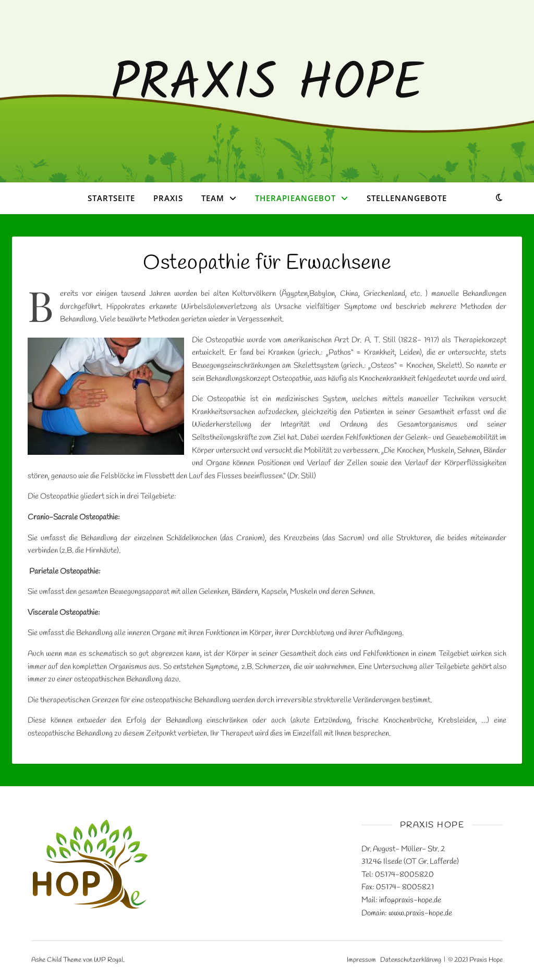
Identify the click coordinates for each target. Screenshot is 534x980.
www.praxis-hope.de (420, 913)
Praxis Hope (267, 85)
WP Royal (108, 960)
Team (213, 198)
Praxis (168, 198)
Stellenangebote (407, 198)
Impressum (361, 960)
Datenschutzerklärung (411, 960)
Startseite (111, 198)
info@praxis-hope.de (410, 900)
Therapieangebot (295, 198)
